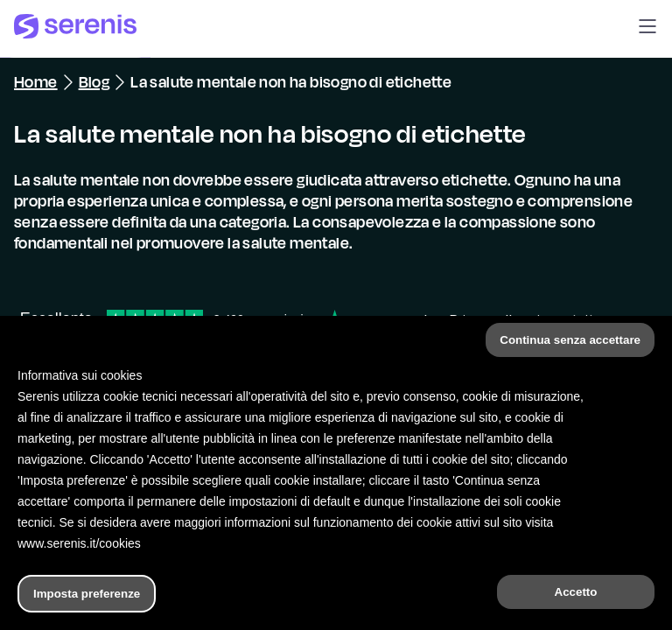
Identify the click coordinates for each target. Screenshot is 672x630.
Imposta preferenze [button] (87, 594)
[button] (647, 29)
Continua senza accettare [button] (570, 340)
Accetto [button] (576, 592)
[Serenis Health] (75, 29)
